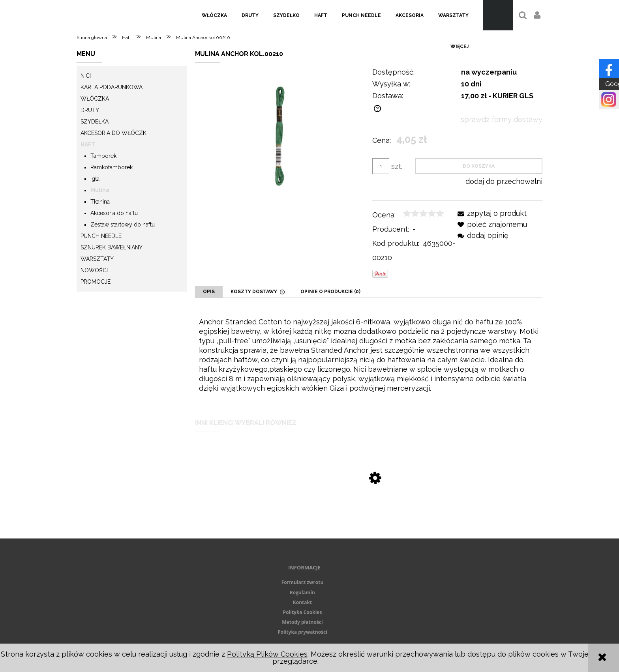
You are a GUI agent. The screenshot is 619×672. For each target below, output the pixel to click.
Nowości (94, 270)
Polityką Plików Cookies (267, 654)
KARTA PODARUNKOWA (112, 87)
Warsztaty (97, 259)
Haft (88, 144)
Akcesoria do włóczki (114, 133)
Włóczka (95, 99)
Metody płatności (302, 622)
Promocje (96, 282)
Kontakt (302, 602)
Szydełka (95, 122)
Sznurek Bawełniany (112, 247)
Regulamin (302, 592)
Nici (86, 76)
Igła (95, 179)
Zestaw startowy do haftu (123, 225)
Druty (90, 110)
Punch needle (101, 236)
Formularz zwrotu (303, 582)
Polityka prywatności (302, 632)
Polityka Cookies (303, 612)
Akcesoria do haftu (114, 213)
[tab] (209, 292)
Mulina (100, 190)
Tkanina (100, 202)
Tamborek (103, 156)
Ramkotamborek (112, 167)
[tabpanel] (369, 355)
